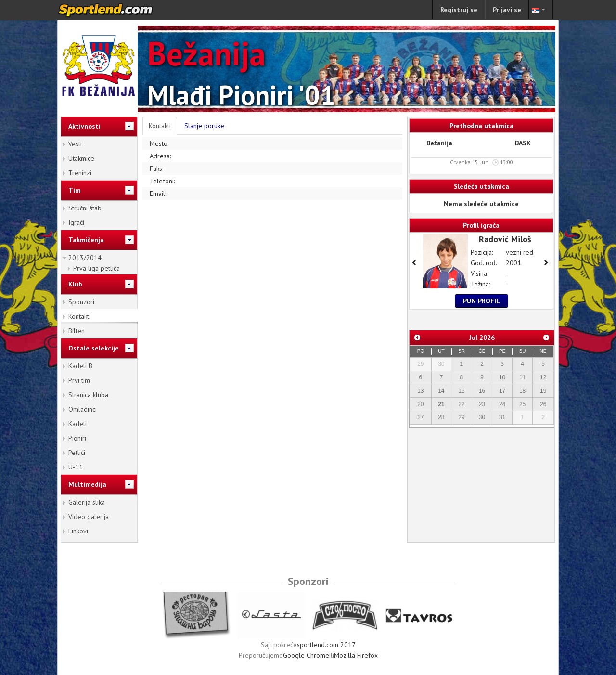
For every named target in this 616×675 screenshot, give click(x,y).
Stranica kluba (88, 395)
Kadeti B (80, 366)
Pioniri (77, 438)
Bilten (77, 331)
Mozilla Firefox (356, 655)
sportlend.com (115, 10)
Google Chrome (306, 655)
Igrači (76, 222)
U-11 (76, 467)
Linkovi (78, 531)
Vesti (75, 144)
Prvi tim (79, 380)
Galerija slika (87, 502)
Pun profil (481, 301)
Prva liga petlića (96, 268)
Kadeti (77, 424)
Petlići (77, 453)
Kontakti (160, 126)
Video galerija (89, 517)
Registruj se (459, 10)
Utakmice (81, 158)
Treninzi (80, 173)
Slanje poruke (204, 126)
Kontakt (79, 316)
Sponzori (81, 302)
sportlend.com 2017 (326, 645)
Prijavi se (507, 10)
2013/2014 (85, 258)
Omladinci (83, 409)
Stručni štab (85, 208)
